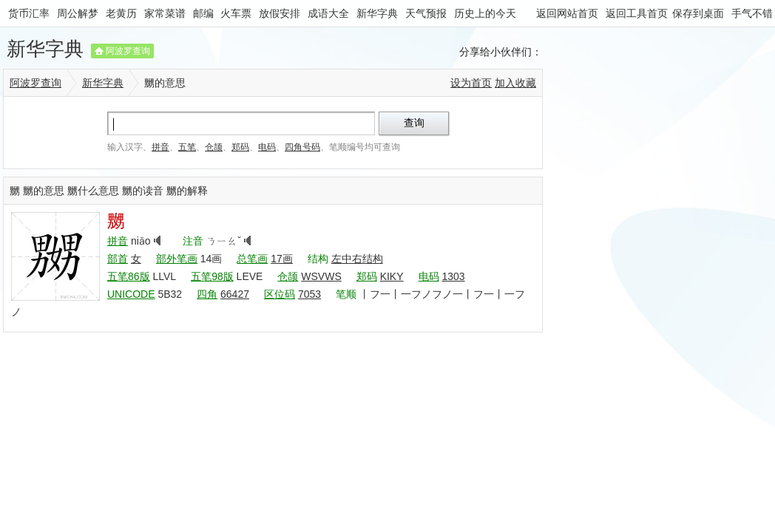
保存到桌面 (698, 13)
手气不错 (752, 13)
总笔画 (252, 259)
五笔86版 (129, 276)
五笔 (187, 147)
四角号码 (302, 147)
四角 (207, 294)
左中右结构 (357, 259)
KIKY (392, 276)
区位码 (280, 294)
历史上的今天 (485, 13)
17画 (282, 259)
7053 (309, 294)
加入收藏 (515, 83)
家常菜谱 (165, 13)
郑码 (240, 147)
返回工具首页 (637, 13)
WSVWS (321, 276)
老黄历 (121, 13)
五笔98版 (212, 276)
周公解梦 (78, 13)
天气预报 (426, 13)
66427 (235, 294)
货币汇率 (29, 13)
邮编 (203, 13)
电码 (267, 147)
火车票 (236, 13)
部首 (118, 259)
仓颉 (214, 147)
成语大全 (328, 13)
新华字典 (377, 13)
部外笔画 (177, 259)
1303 (453, 276)
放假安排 (280, 13)
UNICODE (131, 294)
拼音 (160, 147)
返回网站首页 (567, 13)
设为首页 (471, 83)
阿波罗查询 (128, 51)
